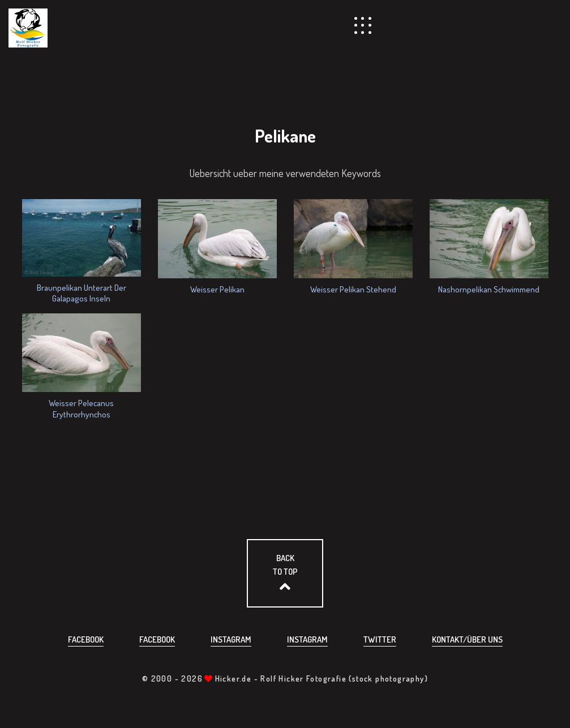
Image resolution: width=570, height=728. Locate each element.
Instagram (231, 639)
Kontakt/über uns (467, 639)
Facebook (86, 639)
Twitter (380, 639)
